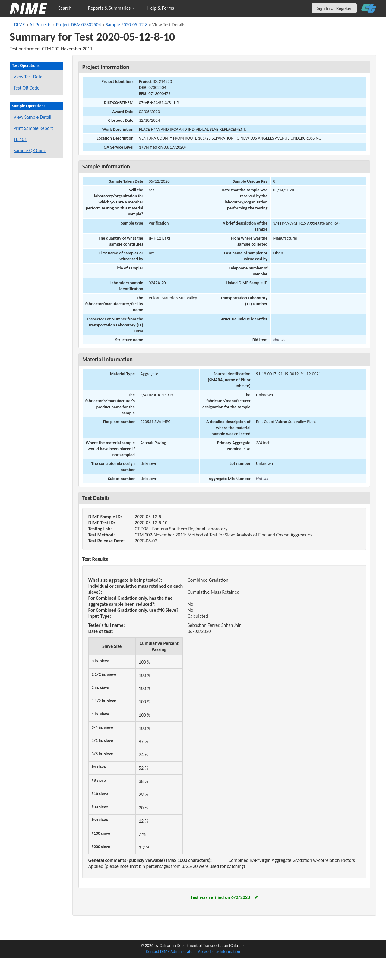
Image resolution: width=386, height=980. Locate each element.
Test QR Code (27, 88)
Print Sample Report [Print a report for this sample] (33, 128)
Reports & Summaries (111, 8)
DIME (19, 25)
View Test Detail (29, 77)
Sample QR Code (30, 151)
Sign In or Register (334, 8)
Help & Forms (163, 8)
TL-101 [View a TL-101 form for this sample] (20, 139)
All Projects (40, 25)
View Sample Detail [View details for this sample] (32, 117)
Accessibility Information (219, 952)
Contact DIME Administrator (170, 952)
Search (67, 8)
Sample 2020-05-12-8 (127, 25)
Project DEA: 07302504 (79, 25)
